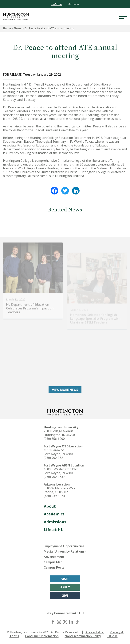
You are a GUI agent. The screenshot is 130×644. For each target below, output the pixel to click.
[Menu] (123, 17)
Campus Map (53, 562)
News (18, 28)
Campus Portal (55, 567)
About (50, 506)
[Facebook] (53, 622)
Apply (65, 587)
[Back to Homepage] (65, 412)
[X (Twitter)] (65, 622)
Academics (54, 514)
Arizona (74, 4)
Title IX (112, 636)
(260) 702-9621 (54, 458)
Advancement (54, 557)
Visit (65, 579)
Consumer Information (42, 636)
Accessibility (95, 632)
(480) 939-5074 (54, 496)
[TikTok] (77, 622)
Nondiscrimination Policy (83, 636)
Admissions (55, 522)
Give (65, 596)
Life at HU (54, 530)
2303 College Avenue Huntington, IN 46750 (59, 433)
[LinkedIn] (71, 622)
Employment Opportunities (64, 546)
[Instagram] (59, 622)
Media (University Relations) (65, 551)
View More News (65, 390)
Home (7, 28)
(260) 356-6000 (54, 439)
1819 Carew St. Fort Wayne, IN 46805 (59, 452)
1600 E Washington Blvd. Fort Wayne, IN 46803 (61, 471)
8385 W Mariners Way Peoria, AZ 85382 (59, 490)
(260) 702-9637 (54, 477)
